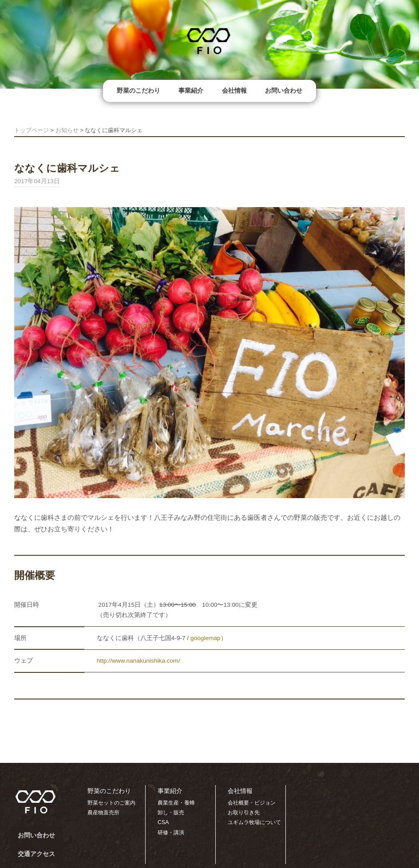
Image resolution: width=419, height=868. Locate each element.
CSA (163, 822)
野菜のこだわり (138, 90)
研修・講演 (171, 833)
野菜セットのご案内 (111, 803)
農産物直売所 (103, 813)
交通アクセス (36, 854)
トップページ (32, 130)
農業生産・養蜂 (176, 803)
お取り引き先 (244, 813)
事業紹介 (191, 90)
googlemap (206, 638)
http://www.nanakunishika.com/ (138, 661)
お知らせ (67, 130)
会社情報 (234, 90)
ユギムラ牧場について (254, 822)
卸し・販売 (171, 813)
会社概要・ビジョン (252, 803)
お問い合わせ (284, 90)
